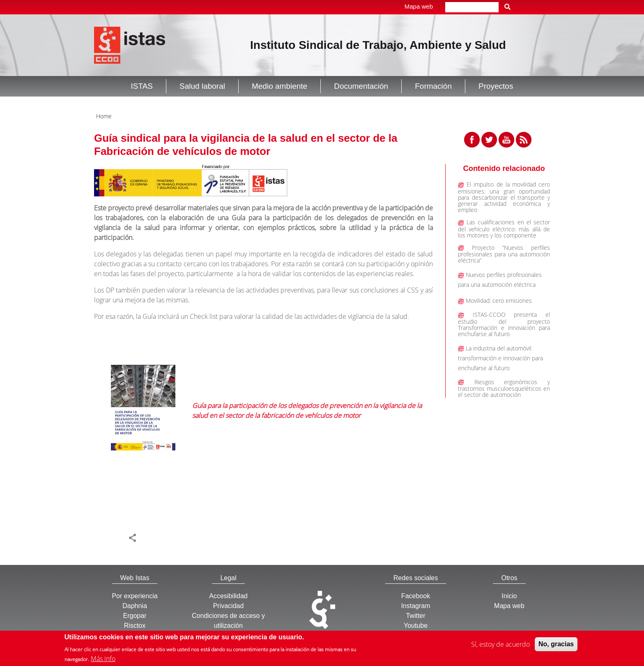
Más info (103, 660)
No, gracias (556, 645)
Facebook (416, 596)
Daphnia (135, 606)
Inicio (509, 596)
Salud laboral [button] (202, 86)
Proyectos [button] (496, 86)
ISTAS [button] (142, 86)
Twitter (415, 616)
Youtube (416, 626)
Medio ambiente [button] (279, 86)
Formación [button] (433, 86)
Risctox (135, 626)
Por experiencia (135, 596)
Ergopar (135, 616)
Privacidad (229, 606)
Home (104, 116)
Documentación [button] (361, 86)
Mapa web (419, 6)
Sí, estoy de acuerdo (500, 645)
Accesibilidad (228, 596)
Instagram (415, 606)
